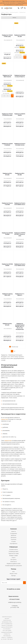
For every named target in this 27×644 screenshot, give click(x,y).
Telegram (19, 592)
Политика (13, 539)
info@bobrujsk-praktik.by (15, 602)
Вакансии (13, 535)
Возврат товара (13, 555)
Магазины (14, 537)
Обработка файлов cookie (14, 563)
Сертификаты (13, 543)
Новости (13, 531)
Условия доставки (13, 551)
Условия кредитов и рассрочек (13, 566)
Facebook (11, 592)
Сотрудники (14, 533)
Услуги (13, 557)
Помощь (14, 569)
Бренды (13, 576)
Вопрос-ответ (13, 573)
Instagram (15, 592)
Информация (13, 547)
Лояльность (14, 561)
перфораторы (4, 419)
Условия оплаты (14, 549)
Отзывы (14, 541)
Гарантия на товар (14, 553)
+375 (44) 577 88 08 (14, 599)
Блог (14, 571)
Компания (13, 529)
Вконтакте (8, 592)
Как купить (13, 559)
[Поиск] (25, 8)
